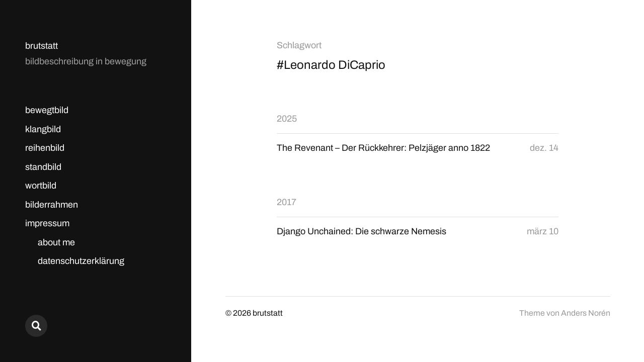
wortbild (41, 186)
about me (56, 242)
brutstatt (42, 46)
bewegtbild (47, 110)
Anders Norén (586, 313)
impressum (47, 223)
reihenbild (45, 148)
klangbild (43, 129)
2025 (287, 119)
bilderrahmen (52, 205)
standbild (43, 167)
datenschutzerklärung (81, 261)
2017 (287, 202)
